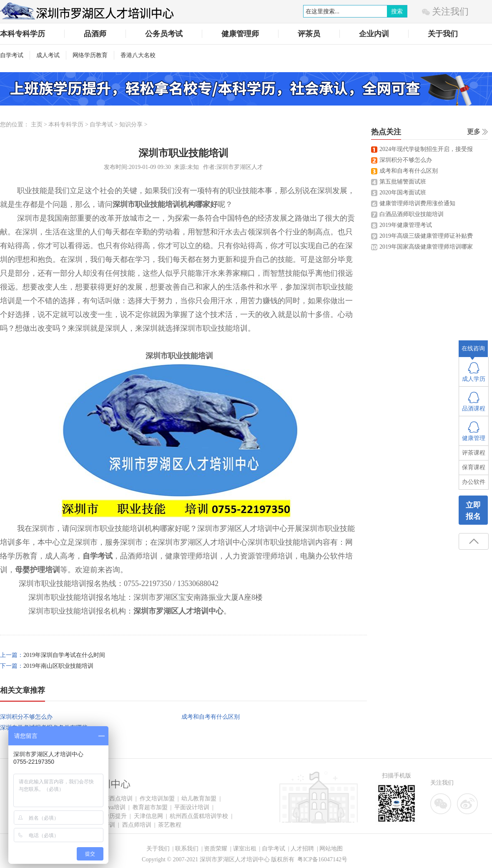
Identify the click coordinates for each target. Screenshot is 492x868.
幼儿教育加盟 (199, 799)
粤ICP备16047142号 (322, 859)
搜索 (397, 11)
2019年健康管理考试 (406, 225)
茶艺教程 (170, 825)
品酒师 (95, 34)
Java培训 (114, 807)
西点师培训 (137, 825)
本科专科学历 (23, 34)
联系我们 (187, 849)
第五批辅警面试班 (403, 182)
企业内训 (374, 34)
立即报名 (473, 511)
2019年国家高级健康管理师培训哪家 (426, 247)
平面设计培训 (192, 807)
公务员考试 (164, 34)
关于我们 (443, 34)
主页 (37, 125)
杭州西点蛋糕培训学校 (199, 816)
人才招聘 (302, 849)
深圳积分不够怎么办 (26, 717)
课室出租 (245, 849)
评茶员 (309, 34)
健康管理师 (240, 34)
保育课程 (474, 467)
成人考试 (48, 55)
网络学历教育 (90, 55)
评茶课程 (474, 453)
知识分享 (131, 125)
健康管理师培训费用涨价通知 (417, 203)
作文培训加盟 (157, 799)
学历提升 (115, 816)
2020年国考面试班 (403, 192)
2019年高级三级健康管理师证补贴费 (426, 236)
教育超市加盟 (150, 807)
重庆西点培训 (115, 799)
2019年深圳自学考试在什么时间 (64, 655)
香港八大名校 (138, 55)
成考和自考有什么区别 (211, 717)
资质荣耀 (216, 849)
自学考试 (12, 55)
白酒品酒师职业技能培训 (412, 214)
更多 (474, 132)
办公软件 (474, 482)
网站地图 (331, 849)
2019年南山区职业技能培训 (58, 666)
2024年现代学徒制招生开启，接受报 (426, 149)
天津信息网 (148, 816)
